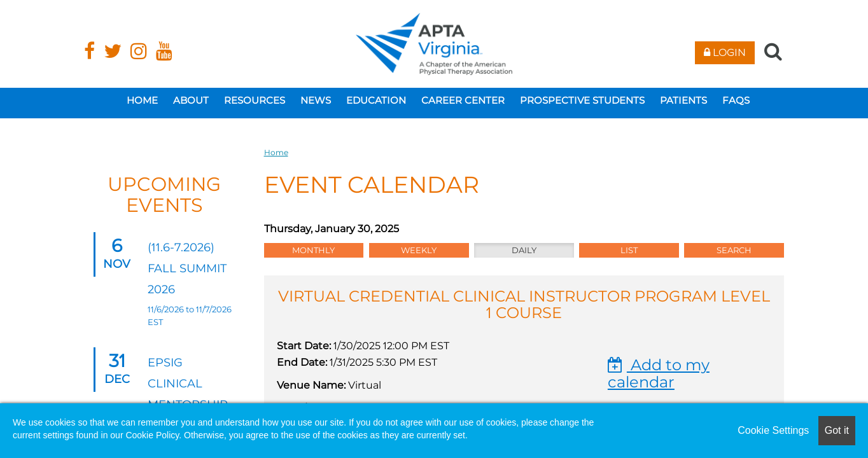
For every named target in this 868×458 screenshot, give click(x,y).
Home (142, 100)
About (191, 100)
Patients (683, 100)
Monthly (313, 250)
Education (376, 100)
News (316, 100)
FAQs (736, 100)
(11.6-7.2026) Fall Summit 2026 (187, 268)
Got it (837, 430)
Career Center (463, 100)
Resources (255, 100)
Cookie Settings (773, 430)
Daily (524, 250)
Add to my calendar (659, 373)
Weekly (419, 250)
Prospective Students (582, 100)
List (629, 250)
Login (725, 52)
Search (734, 250)
